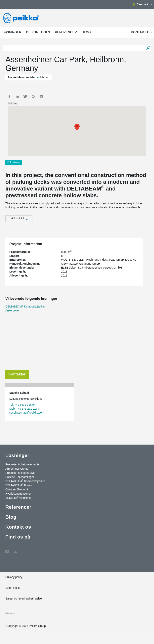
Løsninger (12, 32)
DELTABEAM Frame (19, 485)
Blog (86, 32)
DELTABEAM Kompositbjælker (25, 307)
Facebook (9, 96)
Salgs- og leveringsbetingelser (24, 599)
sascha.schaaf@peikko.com (27, 413)
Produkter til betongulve (20, 473)
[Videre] (148, 48)
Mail (41, 96)
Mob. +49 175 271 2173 (24, 409)
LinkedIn (17, 96)
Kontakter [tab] (17, 374)
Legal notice (13, 588)
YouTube (7, 550)
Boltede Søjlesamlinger (20, 477)
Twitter (25, 96)
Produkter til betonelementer (23, 464)
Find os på (18, 537)
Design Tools (38, 32)
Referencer (66, 32)
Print (33, 96)
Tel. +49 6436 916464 (23, 405)
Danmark (142, 4)
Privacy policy (14, 577)
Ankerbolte (12, 310)
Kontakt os (141, 32)
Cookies (10, 613)
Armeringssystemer (17, 469)
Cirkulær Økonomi (17, 489)
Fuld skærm (14, 162)
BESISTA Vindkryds (18, 498)
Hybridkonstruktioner (18, 494)
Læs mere (19, 219)
